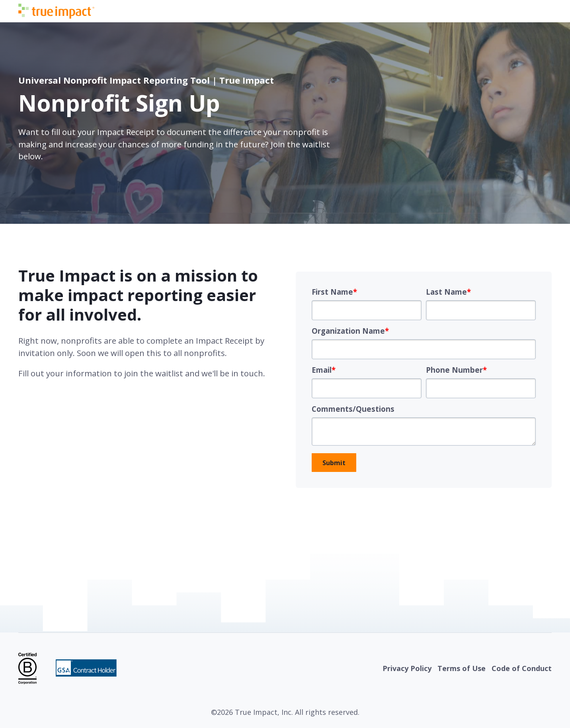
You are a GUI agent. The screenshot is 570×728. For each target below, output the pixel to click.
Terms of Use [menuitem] (462, 668)
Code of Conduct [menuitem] (522, 668)
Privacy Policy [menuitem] (407, 668)
